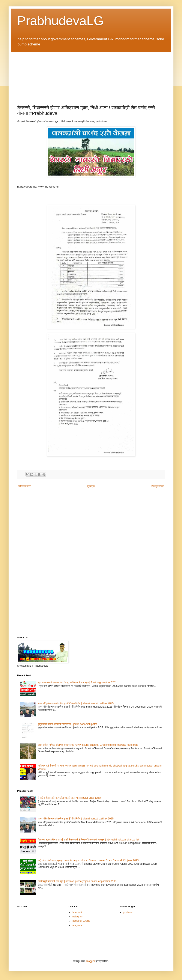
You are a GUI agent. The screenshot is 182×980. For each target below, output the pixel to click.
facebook (77, 912)
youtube (128, 912)
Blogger (90, 961)
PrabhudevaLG (60, 21)
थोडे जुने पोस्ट (157, 486)
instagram (77, 917)
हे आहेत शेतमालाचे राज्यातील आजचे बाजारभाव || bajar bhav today (70, 798)
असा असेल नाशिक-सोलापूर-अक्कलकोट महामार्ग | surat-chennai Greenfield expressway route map (88, 745)
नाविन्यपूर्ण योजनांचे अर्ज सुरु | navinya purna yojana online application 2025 (77, 881)
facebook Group (81, 921)
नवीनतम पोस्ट (25, 486)
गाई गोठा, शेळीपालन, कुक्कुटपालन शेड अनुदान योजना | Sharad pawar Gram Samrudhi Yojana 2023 (88, 860)
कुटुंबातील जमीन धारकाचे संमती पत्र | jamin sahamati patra (68, 724)
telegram (77, 925)
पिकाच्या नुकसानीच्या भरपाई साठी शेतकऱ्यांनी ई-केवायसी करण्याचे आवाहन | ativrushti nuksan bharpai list (89, 840)
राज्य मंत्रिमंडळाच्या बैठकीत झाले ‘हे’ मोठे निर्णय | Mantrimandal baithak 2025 (76, 703)
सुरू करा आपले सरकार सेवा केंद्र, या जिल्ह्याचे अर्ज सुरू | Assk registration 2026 (77, 682)
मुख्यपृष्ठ (91, 486)
